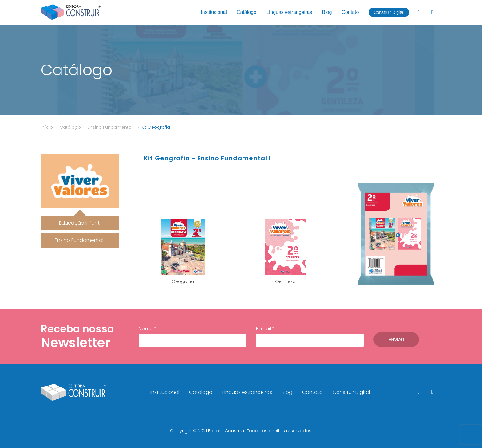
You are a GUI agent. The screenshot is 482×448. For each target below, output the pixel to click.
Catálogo (247, 12)
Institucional (214, 12)
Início (47, 127)
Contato (350, 12)
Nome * (192, 336)
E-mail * (310, 336)
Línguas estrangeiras (289, 12)
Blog (327, 12)
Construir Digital (389, 12)
